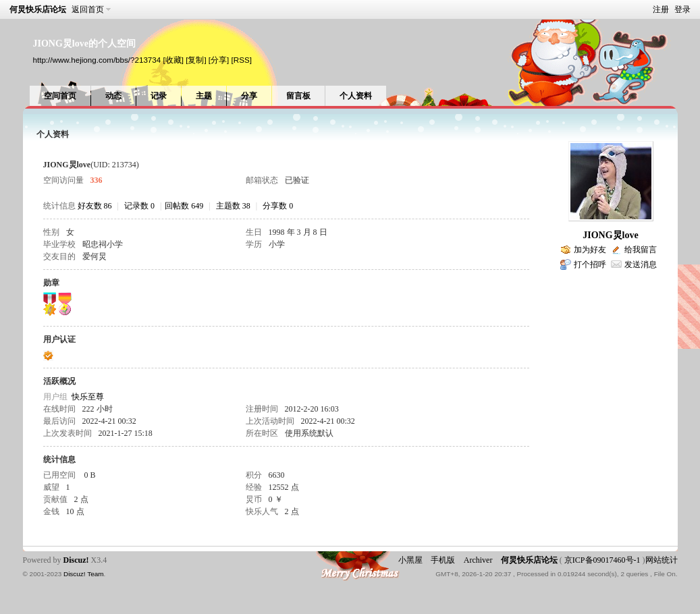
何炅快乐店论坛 (38, 9)
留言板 (298, 96)
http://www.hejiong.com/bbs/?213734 (97, 60)
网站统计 (662, 560)
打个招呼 (590, 264)
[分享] (219, 60)
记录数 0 (139, 206)
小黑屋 (410, 560)
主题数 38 (233, 206)
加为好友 (590, 250)
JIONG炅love (610, 235)
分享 (249, 96)
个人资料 (356, 96)
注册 (661, 9)
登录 (682, 9)
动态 (113, 96)
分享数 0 (278, 206)
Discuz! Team (84, 574)
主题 (204, 96)
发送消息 (641, 264)
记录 (159, 96)
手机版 (443, 560)
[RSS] (242, 60)
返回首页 (88, 9)
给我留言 (641, 250)
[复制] (196, 60)
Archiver (478, 560)
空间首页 (60, 96)
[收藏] (173, 60)
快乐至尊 (88, 397)
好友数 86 (95, 206)
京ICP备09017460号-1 (602, 560)
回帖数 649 (184, 206)
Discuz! (76, 560)
